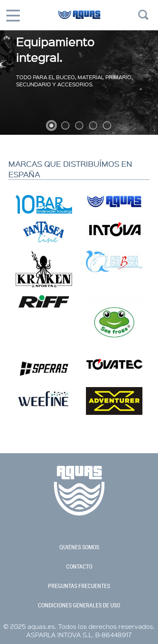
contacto (79, 567)
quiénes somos (79, 547)
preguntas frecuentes (79, 586)
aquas (79, 21)
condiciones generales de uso (79, 605)
